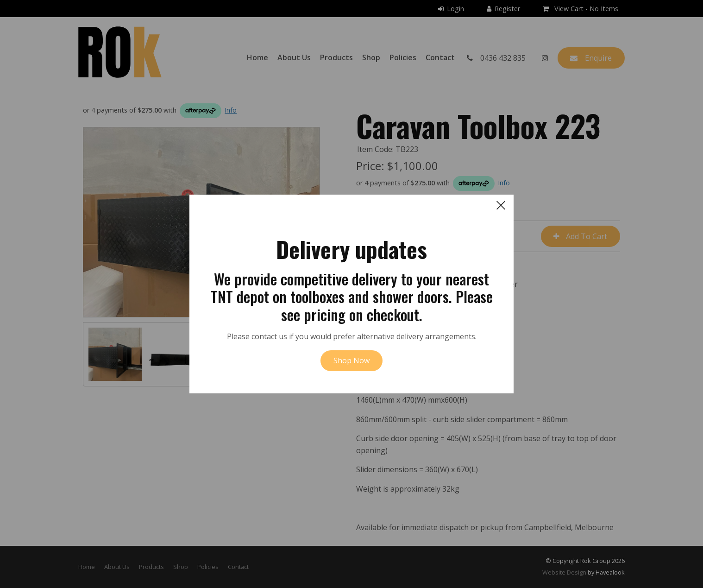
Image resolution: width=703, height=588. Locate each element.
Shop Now (351, 360)
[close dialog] (501, 205)
